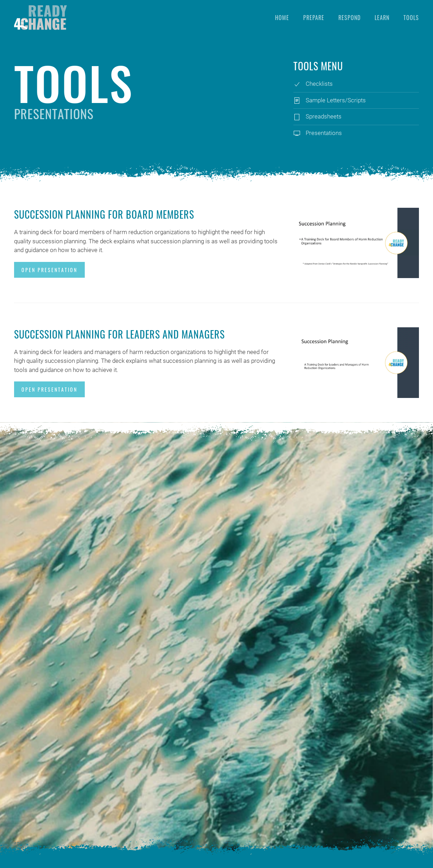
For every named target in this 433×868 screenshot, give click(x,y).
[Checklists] (297, 84)
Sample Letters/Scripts (336, 100)
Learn (382, 18)
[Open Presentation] (356, 243)
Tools (411, 18)
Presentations (324, 133)
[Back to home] (40, 18)
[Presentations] (297, 133)
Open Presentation (49, 270)
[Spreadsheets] (297, 116)
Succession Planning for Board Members (104, 214)
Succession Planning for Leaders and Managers (119, 334)
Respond (349, 18)
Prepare (314, 18)
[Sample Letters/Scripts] (297, 100)
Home (282, 18)
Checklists (319, 84)
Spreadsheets (324, 116)
